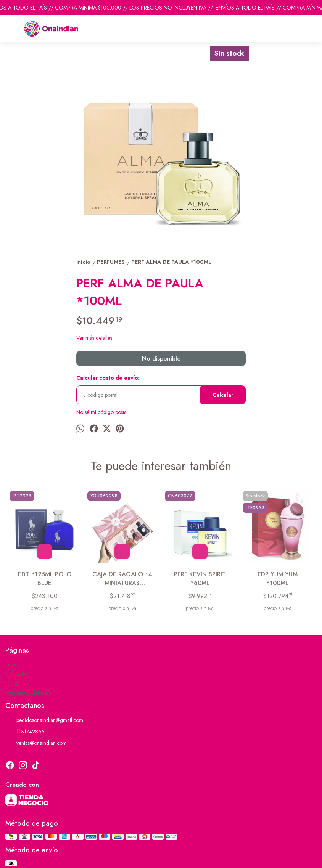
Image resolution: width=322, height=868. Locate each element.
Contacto (15, 683)
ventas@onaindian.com (36, 743)
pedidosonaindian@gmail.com (44, 720)
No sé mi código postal (102, 412)
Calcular (223, 395)
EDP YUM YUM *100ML (278, 579)
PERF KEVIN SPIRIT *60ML (200, 579)
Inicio (11, 664)
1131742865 (25, 732)
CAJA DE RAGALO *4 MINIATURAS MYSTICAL (122, 579)
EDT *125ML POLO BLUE (45, 579)
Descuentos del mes (27, 693)
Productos (17, 674)
